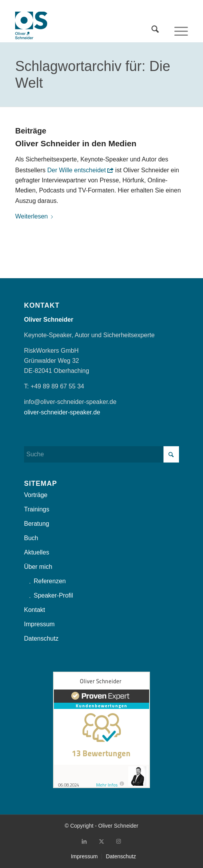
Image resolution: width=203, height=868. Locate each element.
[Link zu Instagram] (119, 841)
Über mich (38, 567)
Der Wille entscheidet (77, 170)
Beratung (37, 524)
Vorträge (36, 495)
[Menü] (181, 27)
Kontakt (34, 610)
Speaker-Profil (53, 595)
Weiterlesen (34, 216)
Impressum (39, 624)
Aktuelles (37, 552)
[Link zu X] (101, 841)
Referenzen (50, 581)
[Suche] (155, 27)
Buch (31, 538)
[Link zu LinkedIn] (84, 841)
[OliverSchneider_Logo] (31, 27)
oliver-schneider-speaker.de (62, 412)
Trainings (37, 509)
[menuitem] (155, 27)
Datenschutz (41, 638)
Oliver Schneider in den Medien (76, 143)
